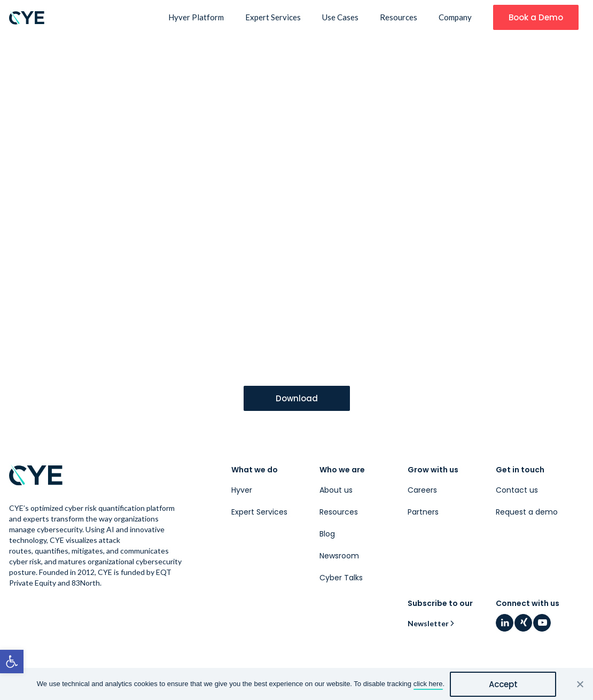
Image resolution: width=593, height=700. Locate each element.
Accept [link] (503, 684)
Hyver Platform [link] (196, 17)
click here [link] (428, 684)
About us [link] (336, 490)
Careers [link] (422, 490)
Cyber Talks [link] (341, 578)
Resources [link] (399, 17)
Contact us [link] (517, 490)
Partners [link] (423, 512)
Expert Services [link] (273, 17)
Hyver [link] (242, 490)
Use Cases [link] (340, 17)
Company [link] (455, 17)
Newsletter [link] (428, 623)
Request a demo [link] (527, 512)
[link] (12, 662)
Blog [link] (327, 534)
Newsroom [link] (339, 556)
